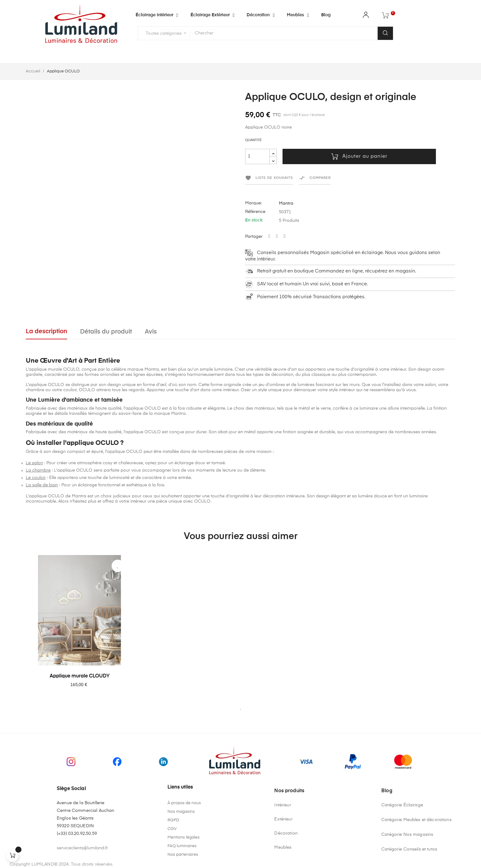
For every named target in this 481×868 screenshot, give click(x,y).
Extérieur (283, 819)
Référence (255, 212)
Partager (269, 237)
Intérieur (283, 805)
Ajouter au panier (359, 156)
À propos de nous (184, 803)
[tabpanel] (79, 630)
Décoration (286, 833)
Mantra (286, 203)
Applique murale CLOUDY (80, 676)
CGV (172, 829)
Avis (151, 332)
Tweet (277, 237)
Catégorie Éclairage (402, 805)
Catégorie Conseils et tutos (409, 849)
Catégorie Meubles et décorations (416, 820)
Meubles (283, 847)
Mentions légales (184, 837)
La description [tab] (46, 332)
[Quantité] (257, 156)
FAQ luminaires (182, 846)
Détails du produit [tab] (106, 332)
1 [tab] (240, 709)
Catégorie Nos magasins (407, 835)
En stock (254, 220)
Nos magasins (181, 812)
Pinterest (285, 237)
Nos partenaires (183, 855)
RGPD (173, 820)
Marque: (253, 203)
